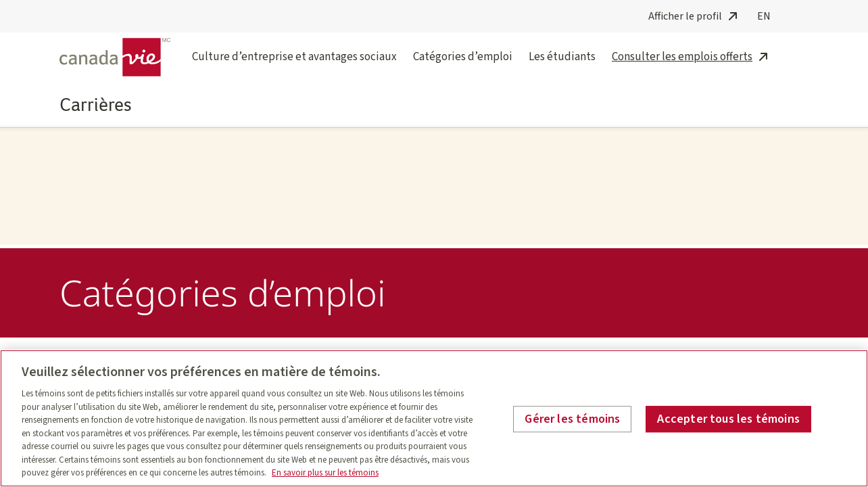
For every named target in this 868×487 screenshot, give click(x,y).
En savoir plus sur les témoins (325, 473)
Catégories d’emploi (463, 65)
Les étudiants (562, 65)
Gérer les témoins (572, 419)
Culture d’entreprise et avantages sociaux (294, 65)
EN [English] (764, 16)
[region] (434, 418)
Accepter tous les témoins (728, 419)
